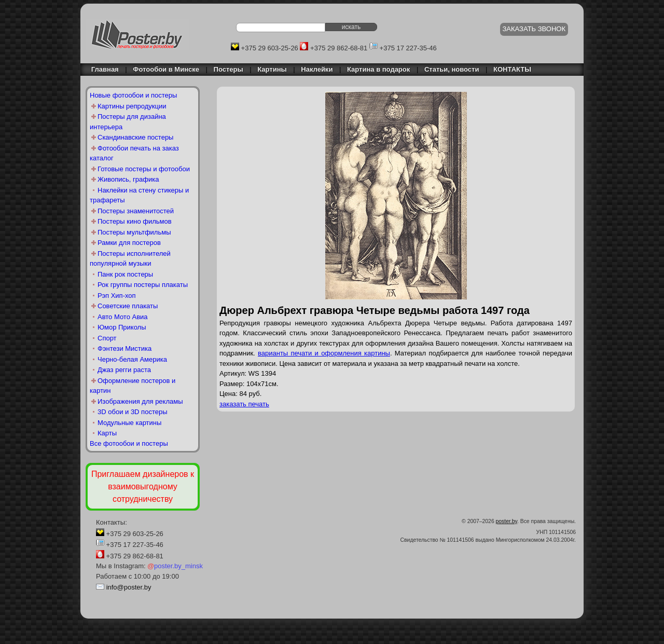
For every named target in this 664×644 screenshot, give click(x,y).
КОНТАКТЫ (512, 69)
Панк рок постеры (125, 274)
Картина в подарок (378, 69)
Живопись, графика (128, 179)
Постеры (229, 69)
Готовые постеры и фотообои (144, 169)
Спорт (107, 338)
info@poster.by (129, 587)
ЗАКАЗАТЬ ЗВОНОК (534, 29)
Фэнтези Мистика (125, 348)
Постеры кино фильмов (135, 221)
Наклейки (317, 69)
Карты (107, 433)
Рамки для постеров (129, 243)
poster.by (507, 521)
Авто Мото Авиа (123, 317)
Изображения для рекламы (140, 401)
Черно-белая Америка (132, 359)
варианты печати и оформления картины (324, 353)
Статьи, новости (452, 69)
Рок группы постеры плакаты (143, 285)
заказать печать (244, 404)
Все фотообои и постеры (129, 443)
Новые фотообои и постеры (133, 95)
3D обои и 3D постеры (133, 412)
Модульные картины (129, 423)
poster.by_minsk (175, 566)
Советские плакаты (128, 306)
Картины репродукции (132, 106)
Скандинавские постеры (135, 137)
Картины (272, 69)
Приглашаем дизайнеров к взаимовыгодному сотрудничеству (143, 487)
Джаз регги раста (124, 370)
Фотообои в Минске (166, 69)
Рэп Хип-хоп (117, 296)
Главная (102, 69)
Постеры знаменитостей (136, 211)
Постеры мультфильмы (134, 232)
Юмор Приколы (122, 327)
